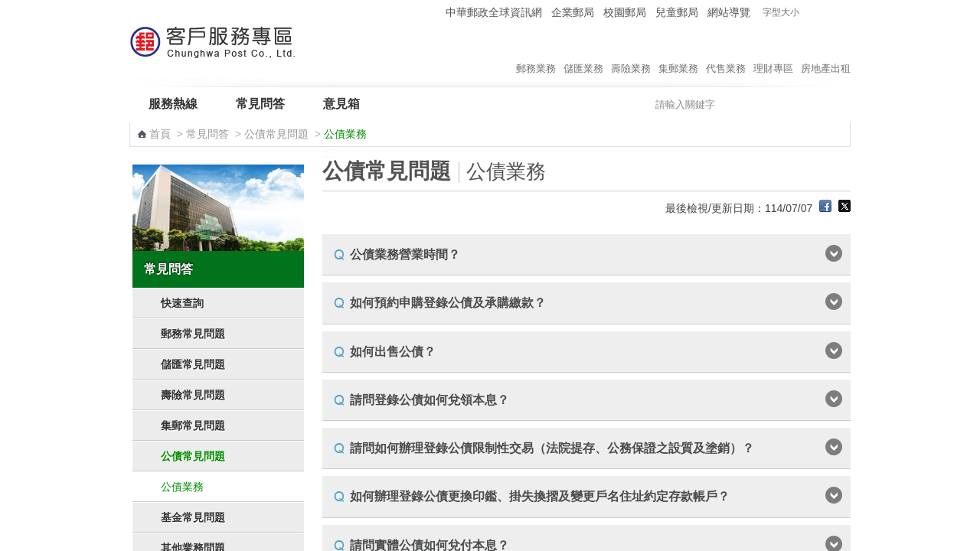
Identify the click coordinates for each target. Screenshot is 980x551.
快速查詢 (182, 303)
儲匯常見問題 (193, 364)
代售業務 (726, 53)
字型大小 (781, 12)
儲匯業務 (583, 53)
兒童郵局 (677, 12)
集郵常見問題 (193, 425)
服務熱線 (173, 104)
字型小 (812, 13)
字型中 (826, 13)
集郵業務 (678, 53)
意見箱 (341, 104)
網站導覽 (729, 12)
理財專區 (773, 53)
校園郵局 (625, 12)
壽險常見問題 (193, 395)
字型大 (841, 13)
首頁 (160, 134)
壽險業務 (631, 53)
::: (431, 12)
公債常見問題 (276, 134)
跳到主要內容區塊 (8, 8)
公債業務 (182, 487)
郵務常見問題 (193, 334)
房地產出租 (826, 53)
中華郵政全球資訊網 (494, 12)
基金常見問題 (193, 517)
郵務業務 (536, 53)
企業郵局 (573, 12)
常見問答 (260, 104)
